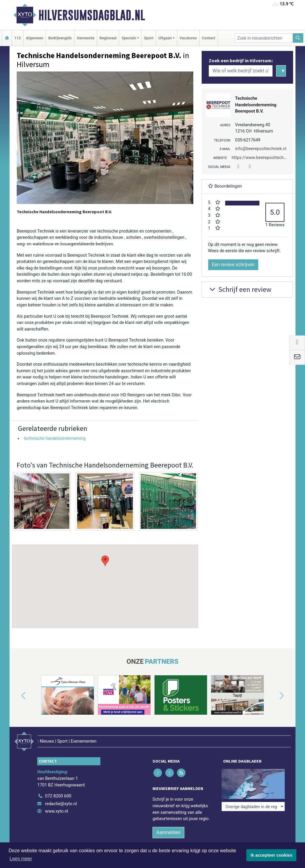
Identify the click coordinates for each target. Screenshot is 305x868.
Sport (149, 38)
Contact (209, 38)
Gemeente (86, 38)
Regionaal (108, 38)
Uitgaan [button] (165, 38)
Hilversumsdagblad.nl (92, 15)
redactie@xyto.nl (61, 804)
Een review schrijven (233, 265)
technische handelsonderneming (55, 438)
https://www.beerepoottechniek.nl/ (265, 158)
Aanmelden (168, 832)
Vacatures (188, 38)
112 (18, 38)
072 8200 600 (58, 796)
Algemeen (35, 38)
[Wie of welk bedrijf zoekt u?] (241, 71)
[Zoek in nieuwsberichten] (264, 38)
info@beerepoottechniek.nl (261, 149)
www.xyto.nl (56, 811)
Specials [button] (129, 38)
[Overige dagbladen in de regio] (253, 807)
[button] (105, 581)
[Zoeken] (298, 38)
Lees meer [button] (21, 859)
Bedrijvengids (60, 38)
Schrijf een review (240, 289)
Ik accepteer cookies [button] (271, 855)
